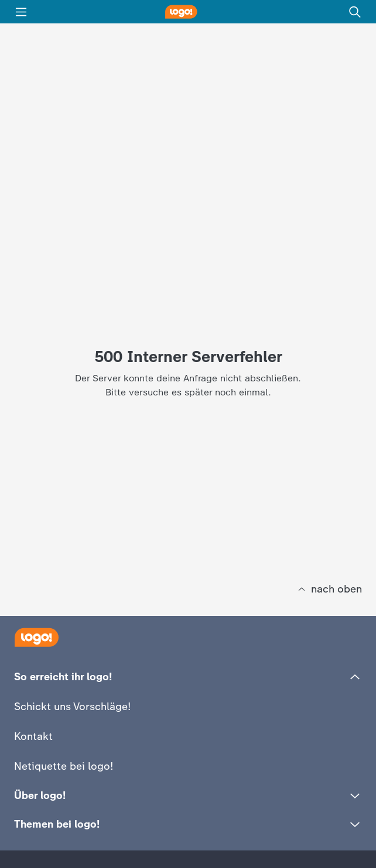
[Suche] (355, 12)
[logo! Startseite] (188, 12)
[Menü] (21, 12)
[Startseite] (36, 637)
